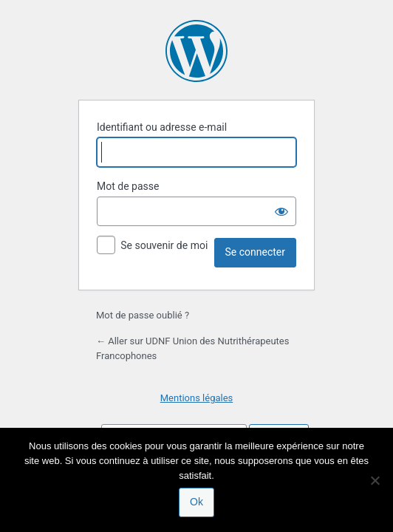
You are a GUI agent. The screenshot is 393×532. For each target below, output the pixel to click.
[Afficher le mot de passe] (281, 211)
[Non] (375, 480)
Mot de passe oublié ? (143, 315)
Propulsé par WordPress (196, 51)
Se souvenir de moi (164, 245)
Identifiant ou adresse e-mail (162, 127)
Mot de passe (128, 186)
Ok (196, 502)
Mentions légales (197, 398)
